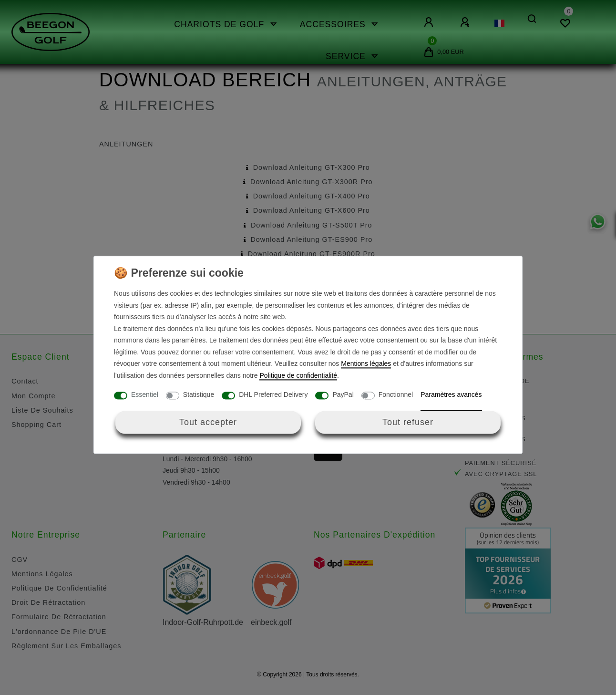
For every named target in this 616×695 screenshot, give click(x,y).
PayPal (343, 395)
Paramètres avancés (451, 395)
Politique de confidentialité (298, 375)
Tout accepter (208, 422)
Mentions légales (366, 364)
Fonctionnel (396, 395)
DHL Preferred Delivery (273, 395)
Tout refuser (408, 422)
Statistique (199, 395)
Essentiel (145, 395)
